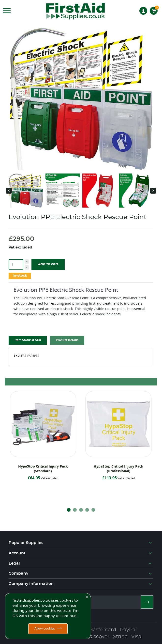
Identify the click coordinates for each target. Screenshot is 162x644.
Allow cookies (45, 629)
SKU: (17, 356)
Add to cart (48, 264)
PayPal (128, 630)
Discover (99, 637)
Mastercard (102, 630)
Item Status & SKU (28, 340)
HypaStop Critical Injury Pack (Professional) (118, 469)
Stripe (120, 637)
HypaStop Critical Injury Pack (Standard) (43, 469)
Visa (136, 637)
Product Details (67, 340)
